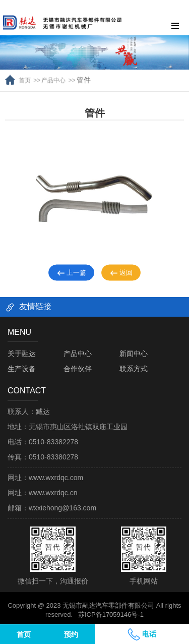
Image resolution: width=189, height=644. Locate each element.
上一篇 (72, 277)
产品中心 (53, 74)
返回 (121, 277)
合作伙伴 (78, 369)
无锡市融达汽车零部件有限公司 (108, 605)
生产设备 (22, 369)
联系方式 (134, 369)
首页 (25, 74)
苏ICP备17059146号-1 (111, 614)
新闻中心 (134, 354)
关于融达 (22, 354)
